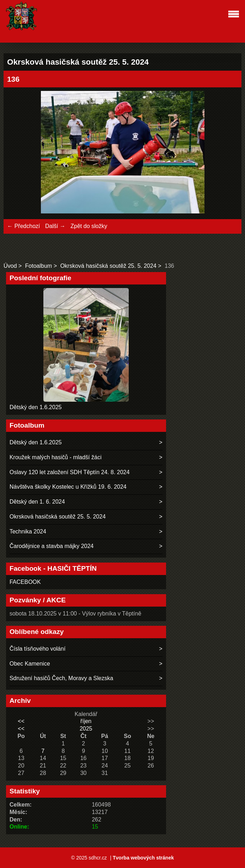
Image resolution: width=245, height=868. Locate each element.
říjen (86, 721)
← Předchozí (23, 226)
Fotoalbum (39, 266)
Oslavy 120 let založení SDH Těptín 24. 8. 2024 (70, 472)
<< (21, 721)
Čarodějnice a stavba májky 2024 (52, 546)
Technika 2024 (28, 531)
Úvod (10, 266)
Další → (55, 226)
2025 (86, 729)
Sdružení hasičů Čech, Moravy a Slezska (62, 678)
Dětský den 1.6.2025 (36, 407)
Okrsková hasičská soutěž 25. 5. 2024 (108, 266)
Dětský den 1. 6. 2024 (37, 502)
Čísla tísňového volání (38, 649)
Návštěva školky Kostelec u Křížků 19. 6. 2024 (68, 487)
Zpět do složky (89, 226)
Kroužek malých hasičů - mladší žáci (56, 457)
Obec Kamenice (30, 664)
